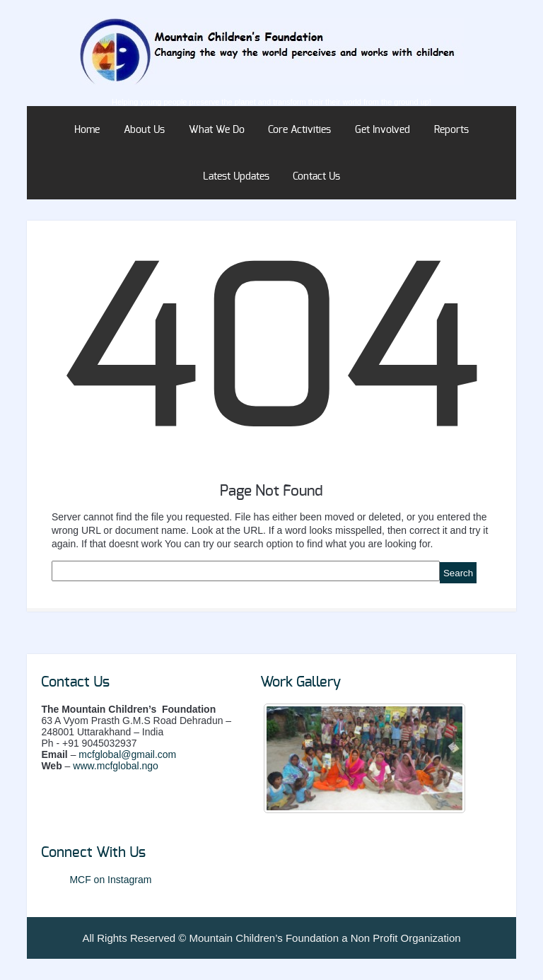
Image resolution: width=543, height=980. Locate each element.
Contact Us (316, 177)
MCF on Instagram (110, 880)
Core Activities (299, 130)
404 (271, 358)
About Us (144, 130)
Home (87, 130)
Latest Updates (236, 177)
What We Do (217, 130)
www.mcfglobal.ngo (116, 766)
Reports (451, 130)
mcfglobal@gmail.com (127, 754)
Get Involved (383, 130)
